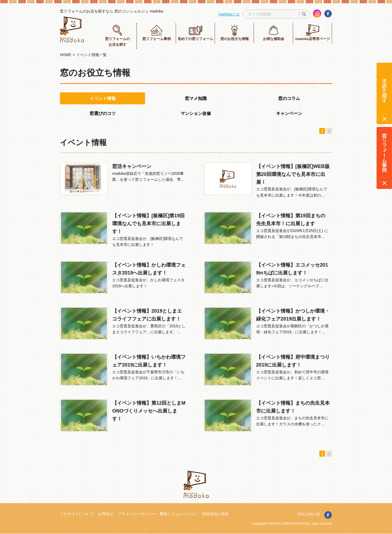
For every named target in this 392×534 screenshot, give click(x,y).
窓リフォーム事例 (157, 33)
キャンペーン (289, 113)
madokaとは (229, 14)
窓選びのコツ (103, 113)
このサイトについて (77, 514)
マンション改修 (196, 113)
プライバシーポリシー (137, 514)
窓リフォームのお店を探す (117, 35)
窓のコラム (289, 98)
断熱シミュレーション (179, 514)
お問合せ (106, 514)
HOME (66, 55)
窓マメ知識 (196, 98)
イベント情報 (103, 98)
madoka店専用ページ (313, 33)
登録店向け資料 (215, 514)
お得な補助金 (274, 33)
